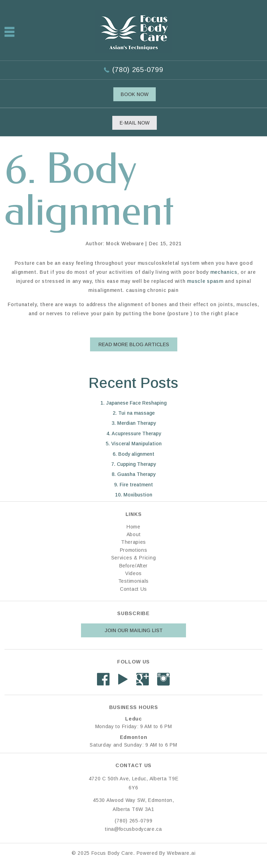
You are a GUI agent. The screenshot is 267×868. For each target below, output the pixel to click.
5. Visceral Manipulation (134, 444)
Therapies (133, 542)
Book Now (135, 94)
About (134, 534)
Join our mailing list (134, 630)
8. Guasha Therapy (133, 474)
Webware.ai (181, 853)
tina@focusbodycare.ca (133, 829)
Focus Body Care (112, 853)
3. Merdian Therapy (134, 423)
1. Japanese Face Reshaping (133, 403)
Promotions (134, 550)
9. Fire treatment (133, 485)
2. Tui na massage (134, 413)
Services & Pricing (134, 558)
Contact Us (133, 589)
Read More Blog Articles (134, 344)
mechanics (224, 272)
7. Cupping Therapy (133, 464)
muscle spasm (205, 281)
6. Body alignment (133, 454)
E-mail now (135, 123)
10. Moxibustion (134, 495)
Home (133, 527)
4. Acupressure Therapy (134, 433)
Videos (133, 573)
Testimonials (133, 581)
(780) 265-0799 (138, 70)
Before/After (133, 566)
